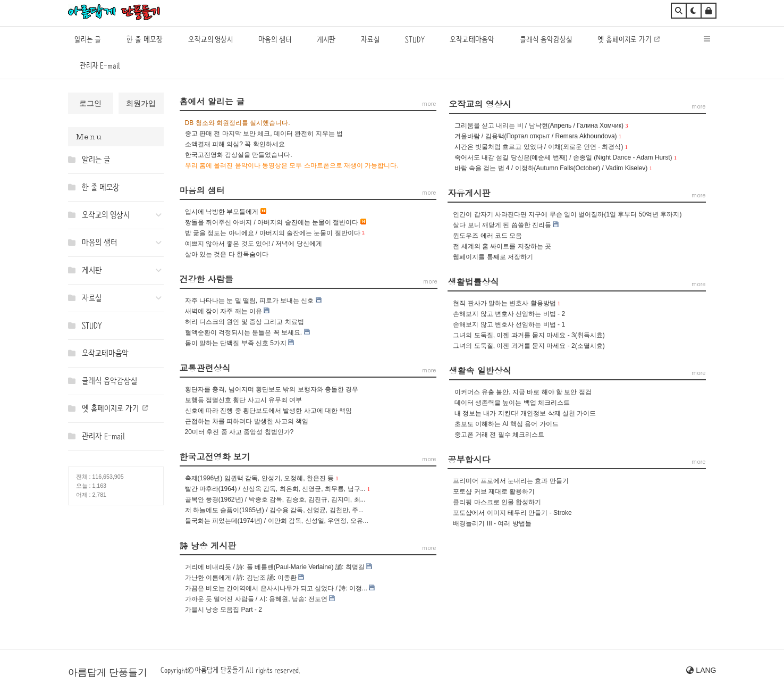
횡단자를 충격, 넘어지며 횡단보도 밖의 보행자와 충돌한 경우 (272, 389)
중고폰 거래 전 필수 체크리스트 (499, 435)
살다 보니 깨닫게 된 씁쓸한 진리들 (502, 225)
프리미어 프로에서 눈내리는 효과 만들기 (511, 481)
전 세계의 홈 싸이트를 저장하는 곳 (502, 246)
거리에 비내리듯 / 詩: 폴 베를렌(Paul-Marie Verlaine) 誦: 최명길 (275, 567)
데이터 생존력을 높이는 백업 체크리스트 (512, 403)
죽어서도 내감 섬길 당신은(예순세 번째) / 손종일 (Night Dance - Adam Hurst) (563, 157)
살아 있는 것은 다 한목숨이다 (227, 254)
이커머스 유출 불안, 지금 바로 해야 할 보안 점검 (523, 392)
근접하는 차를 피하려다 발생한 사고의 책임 (247, 421)
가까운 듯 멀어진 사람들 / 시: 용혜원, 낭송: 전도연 (256, 599)
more (698, 106)
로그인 (90, 103)
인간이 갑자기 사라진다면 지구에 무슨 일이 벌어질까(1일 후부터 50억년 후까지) (567, 214)
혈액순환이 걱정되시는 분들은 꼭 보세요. (244, 332)
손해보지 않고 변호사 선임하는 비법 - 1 (509, 324)
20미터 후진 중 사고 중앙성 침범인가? (239, 432)
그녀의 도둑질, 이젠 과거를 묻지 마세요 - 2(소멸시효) (529, 346)
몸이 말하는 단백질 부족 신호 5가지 (236, 343)
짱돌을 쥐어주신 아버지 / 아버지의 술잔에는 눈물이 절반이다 (272, 222)
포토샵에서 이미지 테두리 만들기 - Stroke (512, 513)
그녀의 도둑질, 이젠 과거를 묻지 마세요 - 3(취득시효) (529, 335)
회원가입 (141, 103)
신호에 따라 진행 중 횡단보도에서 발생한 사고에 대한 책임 (269, 411)
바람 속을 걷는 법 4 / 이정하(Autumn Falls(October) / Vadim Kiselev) (551, 168)
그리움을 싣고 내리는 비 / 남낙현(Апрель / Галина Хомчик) (539, 126)
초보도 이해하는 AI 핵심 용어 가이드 (507, 424)
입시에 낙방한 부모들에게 (222, 212)
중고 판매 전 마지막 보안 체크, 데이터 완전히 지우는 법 (264, 134)
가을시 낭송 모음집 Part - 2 (224, 610)
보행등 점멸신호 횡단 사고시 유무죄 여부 (244, 400)
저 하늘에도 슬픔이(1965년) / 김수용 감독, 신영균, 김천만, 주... (275, 510)
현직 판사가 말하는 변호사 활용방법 (504, 303)
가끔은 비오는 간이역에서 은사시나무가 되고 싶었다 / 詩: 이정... (276, 588)
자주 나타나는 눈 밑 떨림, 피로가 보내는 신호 (250, 301)
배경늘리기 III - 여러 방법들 (492, 523)
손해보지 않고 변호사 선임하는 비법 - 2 (509, 314)
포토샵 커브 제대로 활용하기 (494, 491)
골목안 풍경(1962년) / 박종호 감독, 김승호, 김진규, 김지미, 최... (275, 499)
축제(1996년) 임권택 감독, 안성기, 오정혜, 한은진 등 (260, 478)
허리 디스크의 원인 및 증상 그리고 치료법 (245, 322)
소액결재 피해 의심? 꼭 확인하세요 (235, 144)
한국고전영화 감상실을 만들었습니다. (239, 155)
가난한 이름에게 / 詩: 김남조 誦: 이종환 (241, 578)
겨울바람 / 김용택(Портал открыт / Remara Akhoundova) (536, 136)
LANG (701, 670)
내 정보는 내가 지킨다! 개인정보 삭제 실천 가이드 (525, 413)
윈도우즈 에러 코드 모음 (487, 236)
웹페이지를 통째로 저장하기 (493, 257)
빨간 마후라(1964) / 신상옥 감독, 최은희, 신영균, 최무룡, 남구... (275, 489)
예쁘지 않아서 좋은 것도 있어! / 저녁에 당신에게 (254, 244)
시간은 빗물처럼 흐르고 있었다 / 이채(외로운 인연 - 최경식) (539, 147)
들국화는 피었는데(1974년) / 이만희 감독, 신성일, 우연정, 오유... (277, 521)
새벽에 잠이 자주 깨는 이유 (224, 311)
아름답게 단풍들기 (108, 672)
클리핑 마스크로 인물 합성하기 (497, 502)
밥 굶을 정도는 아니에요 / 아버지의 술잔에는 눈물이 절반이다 (273, 233)
